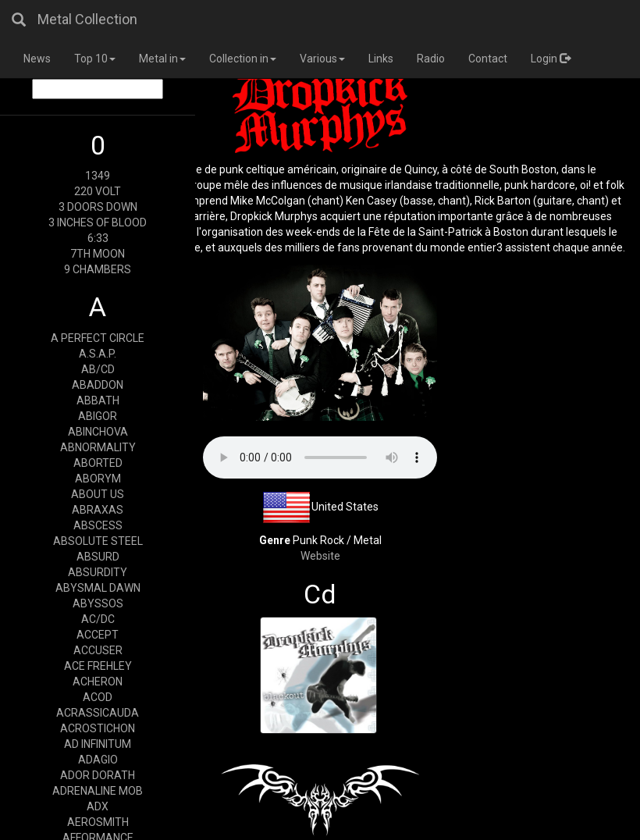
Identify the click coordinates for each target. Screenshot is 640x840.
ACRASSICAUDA (98, 713)
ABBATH (98, 400)
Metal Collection (87, 19)
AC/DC (98, 619)
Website (320, 556)
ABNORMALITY (98, 447)
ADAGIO (98, 760)
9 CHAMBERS (98, 269)
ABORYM (98, 479)
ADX (98, 806)
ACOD (98, 697)
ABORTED (98, 463)
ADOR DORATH (98, 775)
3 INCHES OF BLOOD (98, 222)
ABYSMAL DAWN (98, 588)
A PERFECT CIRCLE (98, 338)
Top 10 (95, 59)
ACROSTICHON (98, 728)
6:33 (98, 238)
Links (381, 59)
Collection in (243, 59)
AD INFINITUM (98, 744)
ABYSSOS (98, 603)
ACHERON (98, 682)
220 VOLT (98, 191)
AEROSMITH (98, 822)
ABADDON (98, 385)
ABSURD (98, 557)
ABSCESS (98, 525)
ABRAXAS (98, 510)
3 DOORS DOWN (98, 207)
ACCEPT (98, 635)
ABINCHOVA (98, 432)
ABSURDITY (98, 572)
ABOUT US (98, 494)
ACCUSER (98, 650)
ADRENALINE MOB (98, 791)
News (37, 59)
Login (551, 59)
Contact (488, 59)
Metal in (162, 59)
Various (322, 59)
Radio (431, 59)
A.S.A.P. (98, 354)
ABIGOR (98, 416)
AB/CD (98, 369)
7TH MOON (98, 254)
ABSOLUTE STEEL (98, 541)
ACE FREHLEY (98, 666)
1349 (98, 176)
